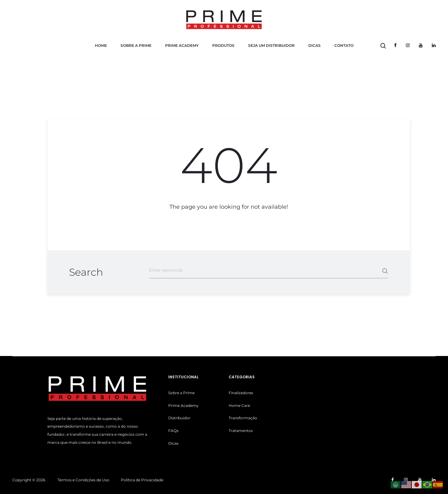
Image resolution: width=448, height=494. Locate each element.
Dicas (314, 45)
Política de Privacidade (142, 480)
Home (101, 45)
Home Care (239, 405)
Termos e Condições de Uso (83, 480)
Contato (344, 45)
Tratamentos (241, 431)
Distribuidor (179, 418)
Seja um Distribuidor (271, 45)
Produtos (223, 45)
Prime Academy (182, 45)
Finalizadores (241, 393)
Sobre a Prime (136, 45)
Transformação (243, 418)
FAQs (173, 431)
